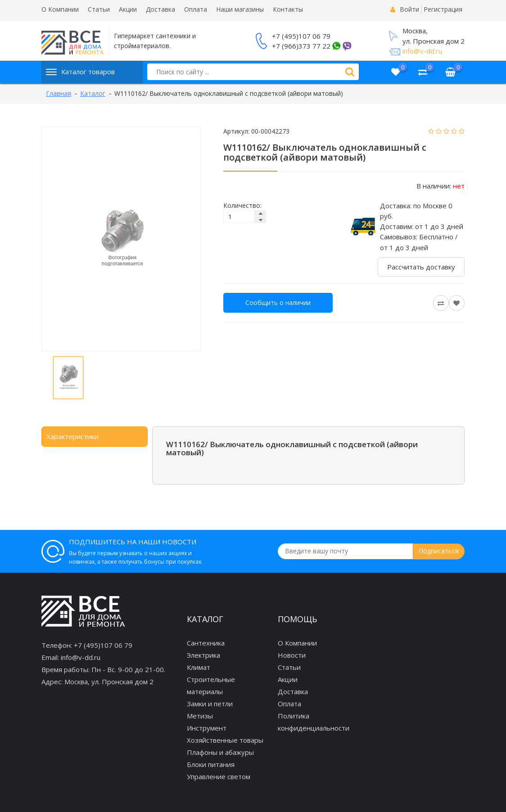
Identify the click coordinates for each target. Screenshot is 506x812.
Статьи (99, 9)
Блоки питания (211, 764)
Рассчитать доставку (421, 267)
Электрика (203, 655)
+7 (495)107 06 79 (301, 36)
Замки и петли (210, 704)
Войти (409, 9)
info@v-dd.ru (422, 51)
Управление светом (219, 776)
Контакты (288, 9)
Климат (199, 667)
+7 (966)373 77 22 (301, 46)
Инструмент (207, 728)
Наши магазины (240, 9)
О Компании (60, 9)
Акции (128, 9)
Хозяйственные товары (225, 740)
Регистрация (443, 9)
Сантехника (206, 643)
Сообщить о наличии (278, 303)
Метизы (200, 716)
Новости (292, 655)
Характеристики (72, 436)
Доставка (160, 9)
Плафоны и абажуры (220, 752)
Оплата (196, 9)
